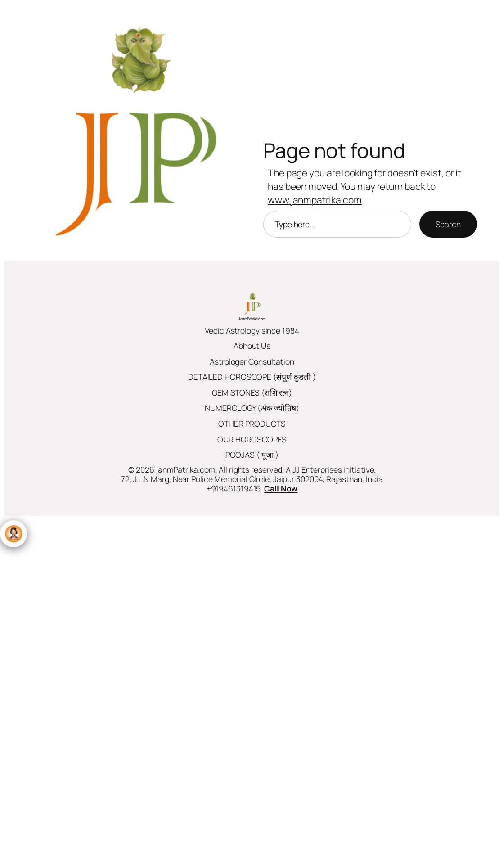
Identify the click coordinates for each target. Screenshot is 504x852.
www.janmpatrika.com (315, 200)
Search (448, 224)
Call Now (281, 488)
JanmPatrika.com (252, 318)
